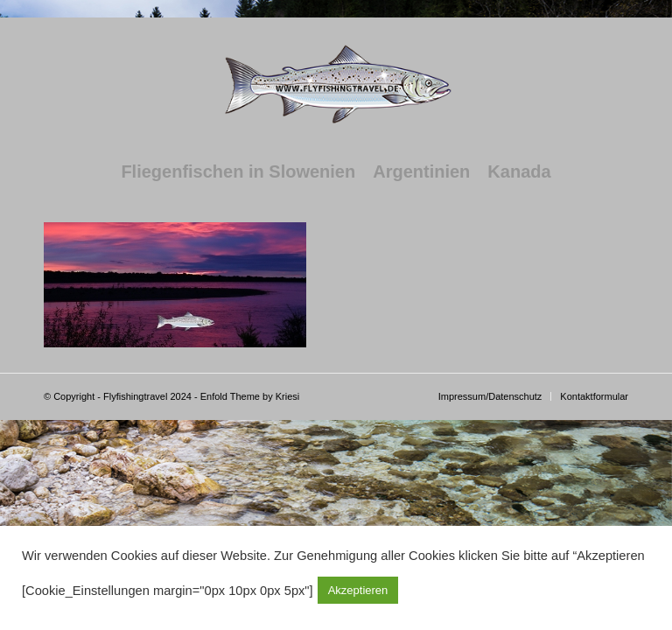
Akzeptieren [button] (358, 590)
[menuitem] (238, 171)
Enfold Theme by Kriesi (250, 396)
